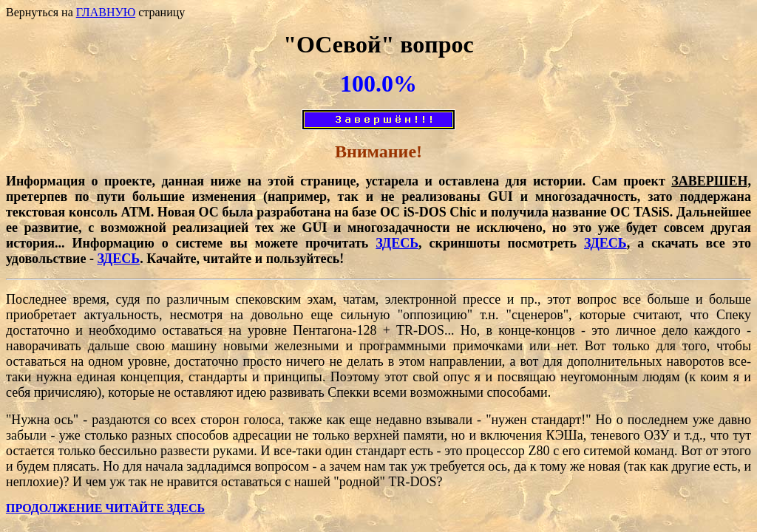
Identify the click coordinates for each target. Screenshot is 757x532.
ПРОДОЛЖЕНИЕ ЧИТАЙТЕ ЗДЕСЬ (105, 508)
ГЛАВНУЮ (106, 12)
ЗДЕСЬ (397, 243)
